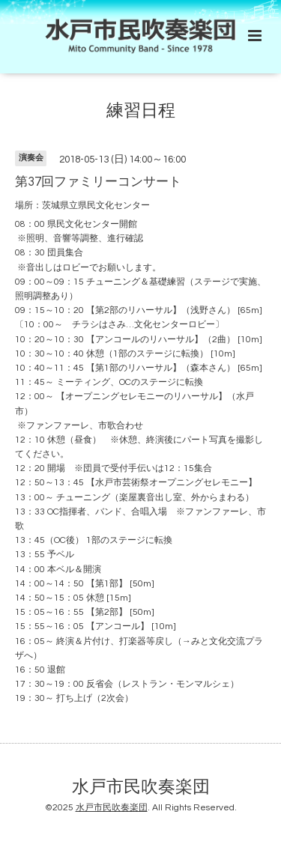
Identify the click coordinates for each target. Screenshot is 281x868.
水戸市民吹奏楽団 (141, 787)
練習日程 (141, 111)
